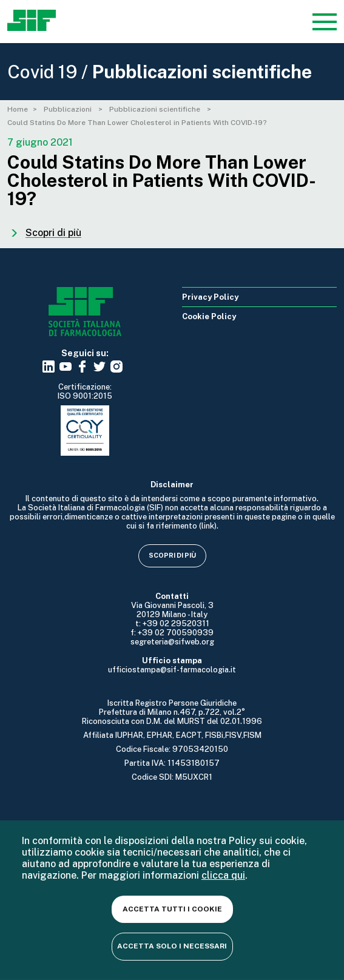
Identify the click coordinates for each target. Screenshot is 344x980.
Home (18, 109)
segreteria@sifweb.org (172, 642)
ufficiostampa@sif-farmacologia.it (172, 670)
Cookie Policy (209, 316)
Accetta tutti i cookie (172, 909)
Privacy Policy (210, 297)
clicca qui (223, 875)
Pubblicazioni (69, 109)
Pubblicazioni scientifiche (156, 109)
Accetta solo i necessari (172, 946)
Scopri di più (172, 555)
